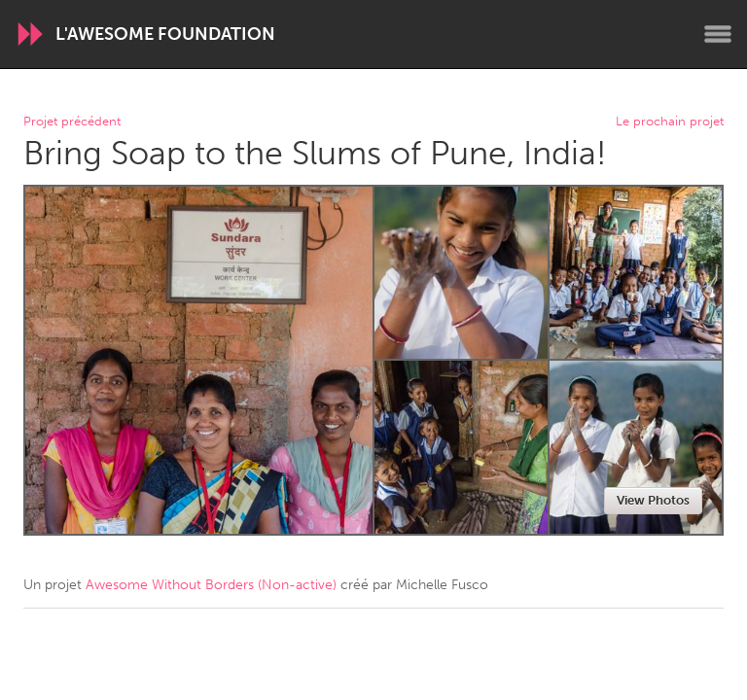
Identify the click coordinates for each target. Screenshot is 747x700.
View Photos (653, 500)
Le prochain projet (670, 122)
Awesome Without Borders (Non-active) (211, 585)
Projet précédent (72, 122)
